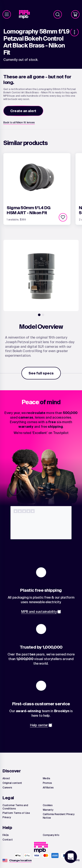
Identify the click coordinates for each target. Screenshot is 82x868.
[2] (43, 315)
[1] (39, 315)
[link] (26, 14)
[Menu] (7, 14)
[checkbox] (63, 217)
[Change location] (20, 860)
